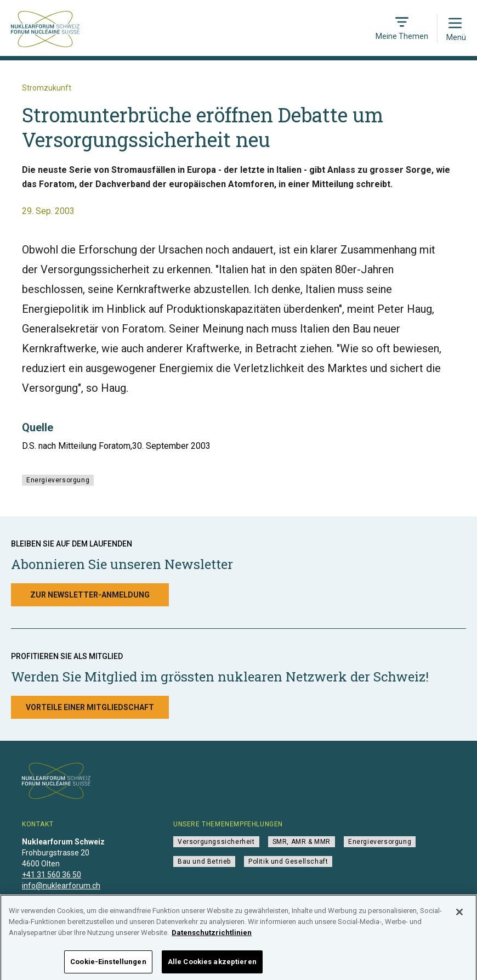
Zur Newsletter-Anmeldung (90, 595)
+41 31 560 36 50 (52, 875)
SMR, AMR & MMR (302, 842)
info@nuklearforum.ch (61, 886)
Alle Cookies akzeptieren (212, 965)
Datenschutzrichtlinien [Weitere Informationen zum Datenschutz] (212, 936)
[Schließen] (459, 916)
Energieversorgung (58, 480)
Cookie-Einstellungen (108, 965)
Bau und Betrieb (204, 861)
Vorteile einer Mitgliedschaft (90, 707)
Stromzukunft (47, 88)
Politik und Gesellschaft (288, 861)
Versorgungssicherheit (216, 842)
